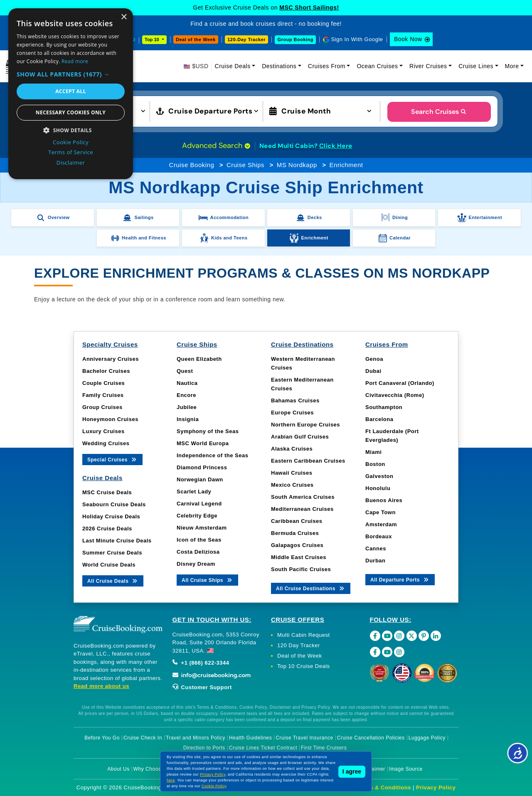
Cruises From (327, 66)
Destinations (279, 66)
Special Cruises (112, 459)
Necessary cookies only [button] (71, 112)
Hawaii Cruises (292, 473)
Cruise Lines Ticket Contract (263, 748)
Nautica (187, 383)
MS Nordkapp (297, 165)
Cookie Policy (214, 786)
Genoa (374, 359)
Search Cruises (439, 112)
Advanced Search (216, 145)
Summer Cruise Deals (112, 553)
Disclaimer (373, 769)
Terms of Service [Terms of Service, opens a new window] (71, 152)
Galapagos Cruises (297, 545)
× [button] (124, 17)
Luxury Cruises (103, 431)
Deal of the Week (196, 39)
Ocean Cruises (377, 66)
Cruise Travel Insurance (304, 738)
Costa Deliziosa (198, 552)
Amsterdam (381, 524)
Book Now (408, 39)
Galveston (379, 476)
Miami (373, 452)
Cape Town (381, 512)
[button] (71, 74)
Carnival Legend (199, 504)
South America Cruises (303, 497)
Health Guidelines (250, 738)
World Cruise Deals (109, 565)
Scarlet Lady (194, 492)
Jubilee (187, 407)
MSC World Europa (203, 443)
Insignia (188, 419)
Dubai (373, 371)
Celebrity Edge (197, 516)
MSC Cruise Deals (107, 492)
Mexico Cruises (292, 485)
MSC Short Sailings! (309, 7)
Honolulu (378, 488)
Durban (376, 561)
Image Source (406, 769)
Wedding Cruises (106, 443)
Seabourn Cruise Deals (114, 504)
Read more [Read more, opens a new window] (75, 61)
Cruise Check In (143, 738)
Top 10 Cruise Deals (304, 666)
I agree (352, 771)
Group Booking (295, 39)
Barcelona (379, 419)
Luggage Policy (427, 738)
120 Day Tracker (299, 645)
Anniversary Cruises (111, 359)
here (171, 780)
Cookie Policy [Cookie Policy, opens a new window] (71, 142)
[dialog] (71, 94)
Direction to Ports (204, 748)
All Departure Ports (400, 579)
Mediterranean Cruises (302, 509)
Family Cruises (103, 395)
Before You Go (102, 738)
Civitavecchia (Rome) (395, 395)
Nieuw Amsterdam (202, 528)
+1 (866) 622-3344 (201, 663)
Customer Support (202, 687)
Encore (186, 395)
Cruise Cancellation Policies (371, 738)
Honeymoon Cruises (110, 419)
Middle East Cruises (299, 557)
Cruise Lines (476, 66)
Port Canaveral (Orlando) (400, 383)
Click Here (336, 146)
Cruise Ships (245, 165)
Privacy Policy (436, 787)
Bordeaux (379, 536)
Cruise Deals (233, 66)
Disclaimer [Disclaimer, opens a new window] (71, 163)
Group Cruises (102, 407)
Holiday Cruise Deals (111, 516)
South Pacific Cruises (301, 569)
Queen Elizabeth (199, 359)
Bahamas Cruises (295, 400)
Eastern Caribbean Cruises (308, 461)
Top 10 (153, 39)
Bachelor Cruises (106, 371)
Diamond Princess (202, 467)
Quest (185, 371)
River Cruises (428, 66)
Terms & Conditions (384, 787)
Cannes (376, 548)
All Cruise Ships (207, 580)
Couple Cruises (103, 383)
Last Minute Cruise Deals (117, 541)
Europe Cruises (292, 413)
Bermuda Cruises (295, 533)
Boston (375, 464)
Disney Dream (196, 564)
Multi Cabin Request (304, 635)
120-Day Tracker (246, 39)
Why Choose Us (153, 769)
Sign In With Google (357, 39)
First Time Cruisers (324, 748)
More (512, 66)
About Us (118, 769)
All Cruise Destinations (311, 588)
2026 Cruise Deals (107, 529)
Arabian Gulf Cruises (300, 437)
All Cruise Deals (113, 580)
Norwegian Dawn (200, 479)
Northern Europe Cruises (305, 425)
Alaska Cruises (292, 449)
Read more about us (101, 686)
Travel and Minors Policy (196, 738)
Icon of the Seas (199, 540)
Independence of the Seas (212, 455)
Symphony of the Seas (208, 431)
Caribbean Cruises (297, 521)
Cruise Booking (192, 165)
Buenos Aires (384, 500)
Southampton (384, 407)
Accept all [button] (71, 91)
